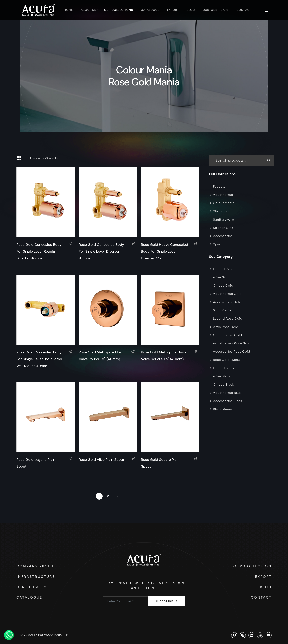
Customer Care (216, 10)
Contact (244, 10)
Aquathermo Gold (225, 294)
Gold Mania (220, 310)
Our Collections (118, 10)
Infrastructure (36, 577)
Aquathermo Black (226, 393)
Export (173, 10)
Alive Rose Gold (224, 327)
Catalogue (150, 10)
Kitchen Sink (221, 228)
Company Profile (37, 566)
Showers (218, 211)
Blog (191, 10)
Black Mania (220, 409)
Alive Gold (219, 277)
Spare (216, 244)
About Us (88, 10)
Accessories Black (225, 401)
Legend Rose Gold (226, 319)
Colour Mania (222, 203)
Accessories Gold (225, 302)
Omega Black (221, 384)
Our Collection (252, 566)
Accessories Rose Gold (229, 351)
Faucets (217, 186)
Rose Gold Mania (224, 360)
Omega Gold (221, 286)
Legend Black (222, 368)
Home (68, 10)
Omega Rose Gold (225, 335)
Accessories (221, 236)
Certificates (32, 587)
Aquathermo (221, 195)
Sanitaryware (221, 220)
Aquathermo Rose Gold (230, 343)
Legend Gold (221, 269)
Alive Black (220, 376)
